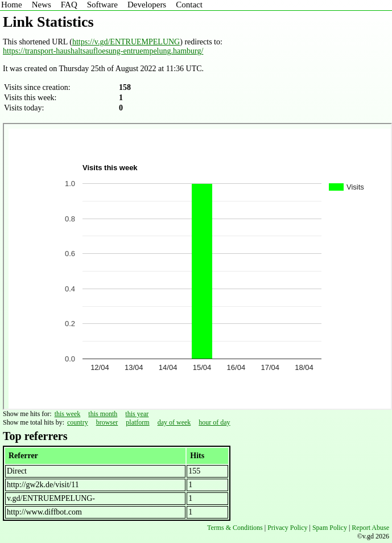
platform (137, 422)
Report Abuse (370, 528)
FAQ (69, 5)
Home (12, 5)
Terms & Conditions (235, 528)
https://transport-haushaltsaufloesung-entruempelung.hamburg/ (103, 51)
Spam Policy (330, 528)
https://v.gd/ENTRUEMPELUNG (126, 42)
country (78, 422)
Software (102, 5)
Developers (147, 5)
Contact (189, 5)
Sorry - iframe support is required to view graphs (197, 266)
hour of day (214, 422)
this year (137, 414)
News (42, 5)
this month (103, 414)
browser (107, 422)
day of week (174, 422)
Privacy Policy (287, 528)
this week (68, 414)
